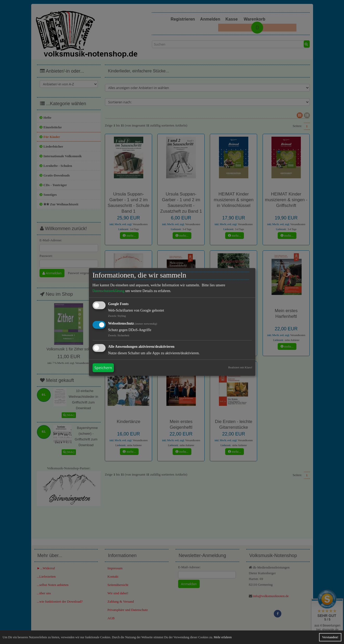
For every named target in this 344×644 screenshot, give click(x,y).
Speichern (103, 368)
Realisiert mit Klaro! (240, 367)
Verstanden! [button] (330, 637)
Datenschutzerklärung (109, 291)
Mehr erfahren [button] (223, 637)
